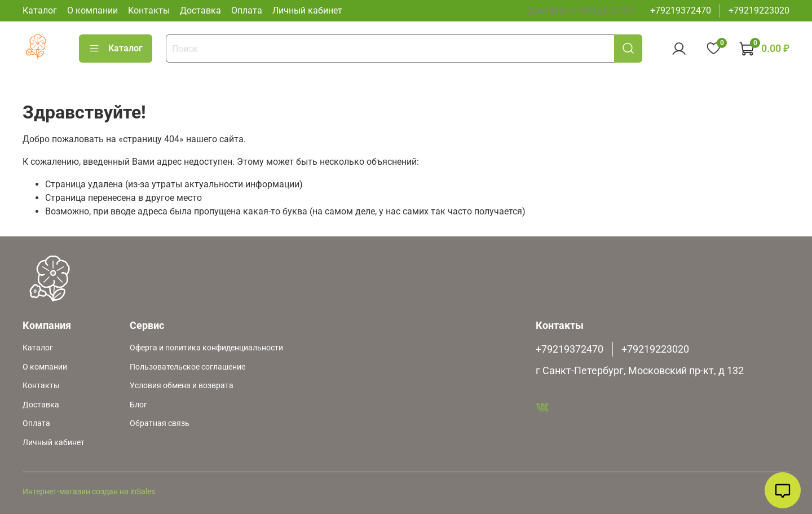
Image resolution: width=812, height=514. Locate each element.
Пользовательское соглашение (187, 367)
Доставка (200, 10)
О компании (92, 10)
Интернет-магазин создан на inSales (89, 492)
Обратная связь (160, 423)
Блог (138, 405)
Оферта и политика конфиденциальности (206, 348)
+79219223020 (759, 10)
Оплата (247, 10)
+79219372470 (681, 10)
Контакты (149, 10)
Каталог (40, 10)
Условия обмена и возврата (182, 386)
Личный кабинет (307, 10)
